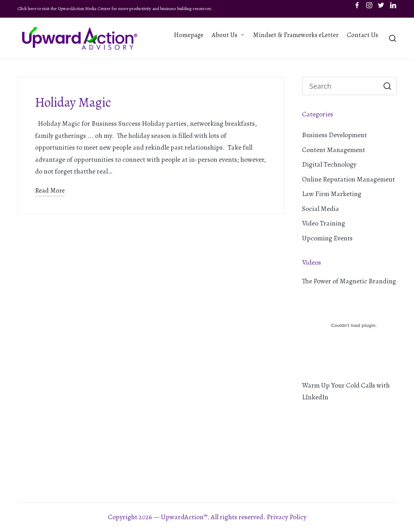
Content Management (334, 150)
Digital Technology (329, 164)
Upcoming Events (327, 238)
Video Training (324, 223)
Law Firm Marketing (332, 194)
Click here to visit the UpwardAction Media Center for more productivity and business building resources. (115, 8)
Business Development (334, 135)
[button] (387, 86)
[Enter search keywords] (350, 86)
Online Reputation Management (348, 179)
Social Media (321, 209)
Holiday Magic (73, 102)
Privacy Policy (287, 517)
